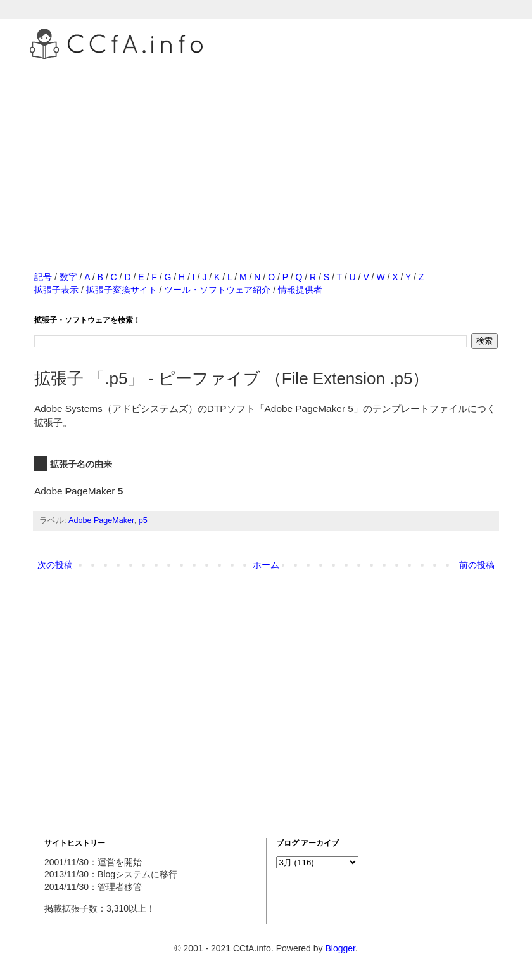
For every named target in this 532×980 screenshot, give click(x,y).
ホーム (266, 565)
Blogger (340, 948)
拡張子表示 (56, 290)
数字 (68, 277)
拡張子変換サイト (122, 290)
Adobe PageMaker (101, 520)
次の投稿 (55, 565)
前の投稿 (477, 565)
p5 (143, 520)
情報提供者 (300, 290)
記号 (43, 277)
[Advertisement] (266, 152)
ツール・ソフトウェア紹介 (217, 290)
